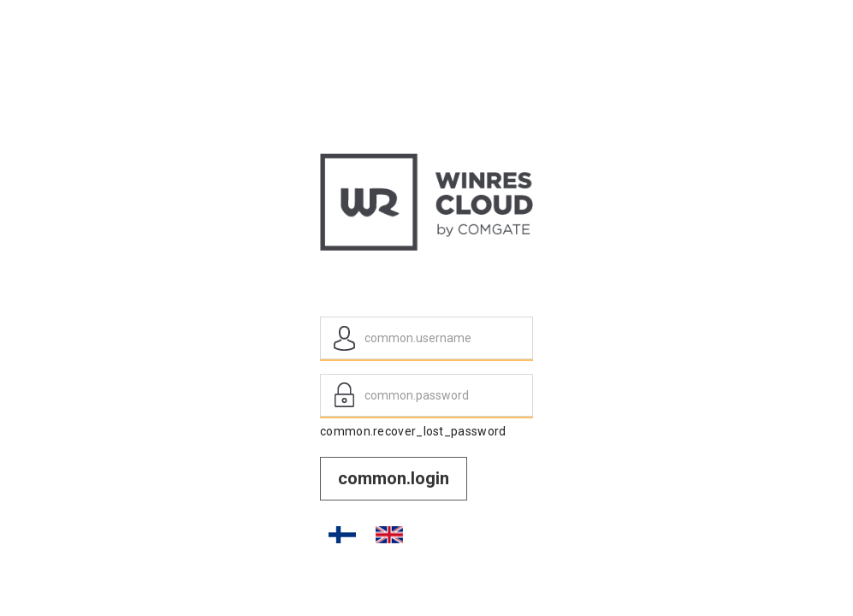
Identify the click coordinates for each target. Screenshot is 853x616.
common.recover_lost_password (413, 431)
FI (342, 535)
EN (389, 535)
